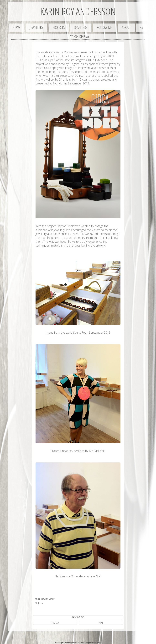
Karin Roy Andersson (78, 11)
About (126, 27)
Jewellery (36, 27)
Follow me (105, 27)
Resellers (81, 27)
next (101, 623)
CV (142, 27)
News (16, 27)
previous (55, 623)
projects (39, 603)
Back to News (78, 617)
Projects (59, 27)
